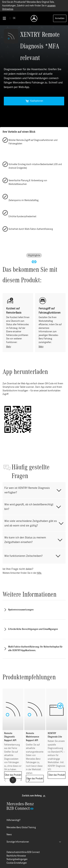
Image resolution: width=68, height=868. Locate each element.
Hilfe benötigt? (13, 820)
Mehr (9, 347)
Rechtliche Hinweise (16, 856)
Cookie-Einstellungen (17, 863)
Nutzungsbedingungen (17, 859)
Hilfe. (39, 573)
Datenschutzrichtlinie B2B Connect (23, 852)
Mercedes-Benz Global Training (21, 828)
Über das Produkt (13, 775)
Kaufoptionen (34, 101)
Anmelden (60, 18)
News (9, 835)
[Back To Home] (34, 18)
